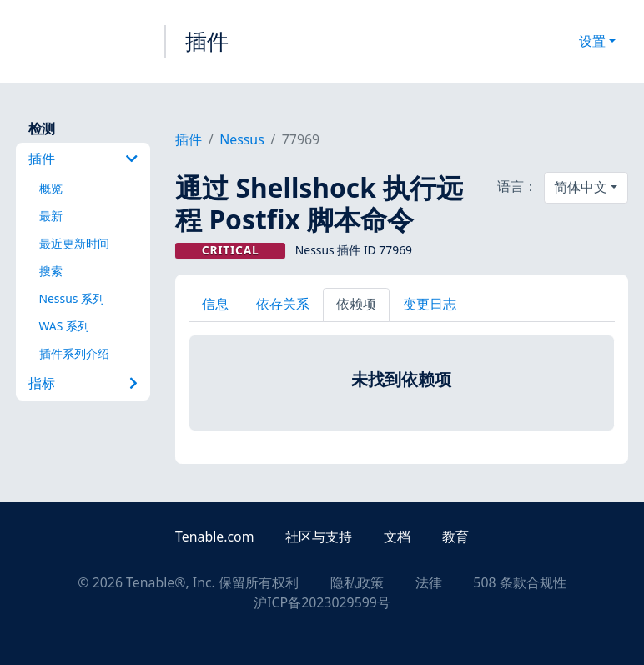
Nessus (242, 139)
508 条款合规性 (519, 582)
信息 (215, 304)
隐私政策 (357, 582)
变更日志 (430, 304)
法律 (429, 582)
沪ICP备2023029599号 (322, 602)
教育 (455, 537)
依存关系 (283, 304)
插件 (207, 41)
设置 (592, 41)
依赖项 (356, 304)
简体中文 (581, 187)
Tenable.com (214, 537)
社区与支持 (319, 537)
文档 (397, 537)
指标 (83, 383)
